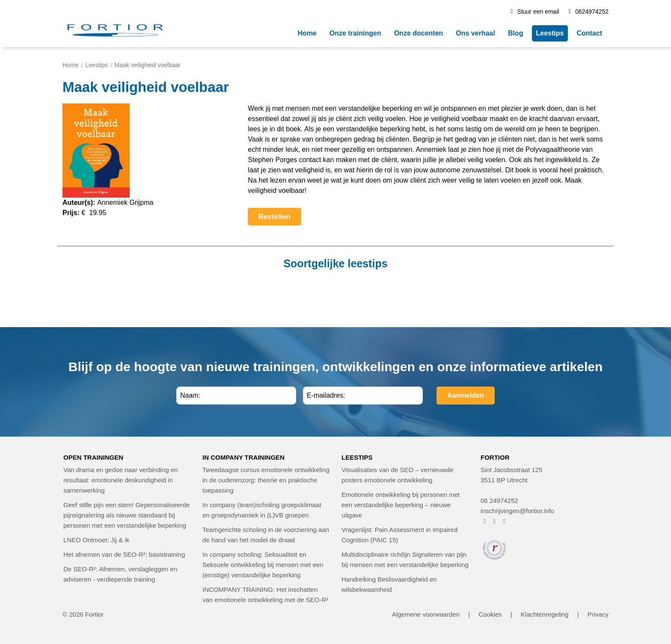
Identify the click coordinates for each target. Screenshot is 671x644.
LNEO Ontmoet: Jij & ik (96, 540)
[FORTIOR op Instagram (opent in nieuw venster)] (494, 521)
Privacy (598, 614)
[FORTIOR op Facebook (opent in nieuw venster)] (485, 521)
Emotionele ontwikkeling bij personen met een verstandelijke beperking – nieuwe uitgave (401, 505)
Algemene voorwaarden (426, 614)
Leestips (97, 65)
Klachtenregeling (545, 614)
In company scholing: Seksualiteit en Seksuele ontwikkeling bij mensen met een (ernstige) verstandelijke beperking (263, 565)
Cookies (490, 614)
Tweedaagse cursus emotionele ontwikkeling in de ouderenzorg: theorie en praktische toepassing (266, 480)
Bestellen (280, 219)
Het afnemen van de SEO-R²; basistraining (124, 554)
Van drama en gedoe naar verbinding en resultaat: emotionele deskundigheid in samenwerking (120, 480)
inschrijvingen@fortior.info (517, 511)
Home (70, 65)
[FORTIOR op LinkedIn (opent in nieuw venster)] (504, 521)
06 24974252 (499, 501)
